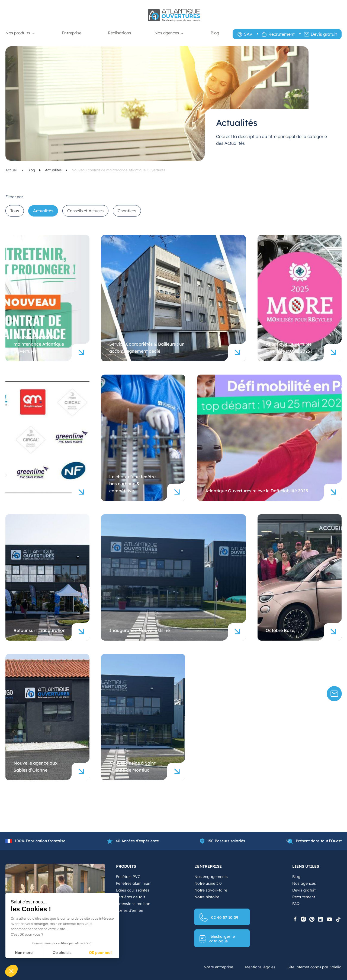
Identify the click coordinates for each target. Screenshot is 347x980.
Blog (215, 33)
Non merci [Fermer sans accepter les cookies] (24, 953)
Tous (15, 211)
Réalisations (119, 33)
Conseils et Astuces (85, 211)
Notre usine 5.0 (208, 883)
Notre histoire (207, 897)
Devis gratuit (324, 34)
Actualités (54, 170)
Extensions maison (133, 904)
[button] (11, 971)
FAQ (296, 904)
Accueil (12, 170)
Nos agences (167, 33)
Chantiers (127, 211)
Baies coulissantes (133, 890)
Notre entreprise (218, 967)
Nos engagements (211, 877)
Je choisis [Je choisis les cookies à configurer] (62, 953)
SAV (248, 34)
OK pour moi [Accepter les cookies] (100, 953)
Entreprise (72, 33)
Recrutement (282, 34)
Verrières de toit (131, 897)
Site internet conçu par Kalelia (314, 967)
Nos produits (18, 33)
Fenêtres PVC (128, 877)
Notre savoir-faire (211, 890)
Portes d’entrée (130, 910)
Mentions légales (260, 967)
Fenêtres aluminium (134, 883)
